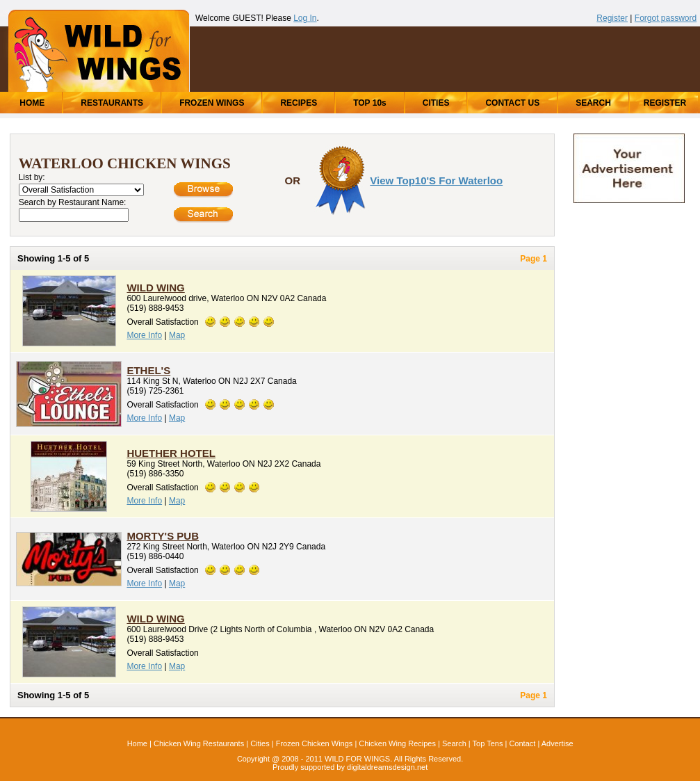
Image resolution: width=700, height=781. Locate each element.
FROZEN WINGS (212, 103)
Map (177, 335)
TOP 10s (370, 103)
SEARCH (593, 103)
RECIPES (299, 103)
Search (454, 743)
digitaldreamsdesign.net (387, 767)
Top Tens (488, 743)
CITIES (436, 103)
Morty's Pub (163, 536)
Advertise (557, 743)
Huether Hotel (171, 453)
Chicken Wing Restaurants (199, 743)
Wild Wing (155, 288)
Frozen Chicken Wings (315, 743)
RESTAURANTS (112, 103)
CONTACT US (512, 103)
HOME (32, 103)
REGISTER (665, 103)
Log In (305, 18)
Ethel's (148, 370)
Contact (522, 743)
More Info (144, 335)
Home (137, 743)
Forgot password (666, 18)
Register (612, 18)
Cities (260, 743)
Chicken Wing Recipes (397, 743)
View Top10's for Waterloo (436, 180)
